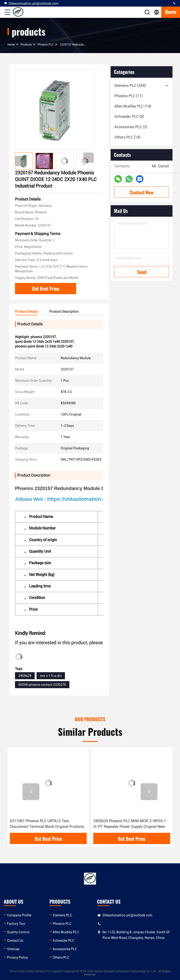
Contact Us (15, 941)
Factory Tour (16, 924)
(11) (129, 96)
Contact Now (142, 192)
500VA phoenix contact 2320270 (42, 685)
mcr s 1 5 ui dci (51, 676)
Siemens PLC (62, 915)
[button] (88, 158)
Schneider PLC (64, 941)
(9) (129, 117)
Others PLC (61, 957)
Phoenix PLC (46, 45)
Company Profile (19, 915)
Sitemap (13, 949)
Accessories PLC (65, 949)
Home (11, 45)
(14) (133, 106)
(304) (130, 86)
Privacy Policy (17, 957)
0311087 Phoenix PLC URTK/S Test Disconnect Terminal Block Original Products (47, 824)
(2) (131, 127)
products (26, 45)
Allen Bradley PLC (66, 932)
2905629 (25, 676)
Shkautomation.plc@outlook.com (31, 3)
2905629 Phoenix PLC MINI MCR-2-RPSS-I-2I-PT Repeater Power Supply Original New (130, 824)
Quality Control (18, 932)
